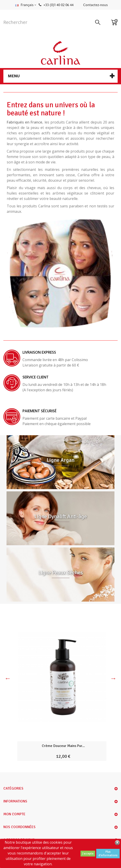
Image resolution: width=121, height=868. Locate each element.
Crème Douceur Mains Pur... (63, 746)
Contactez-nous (95, 5)
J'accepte (88, 853)
